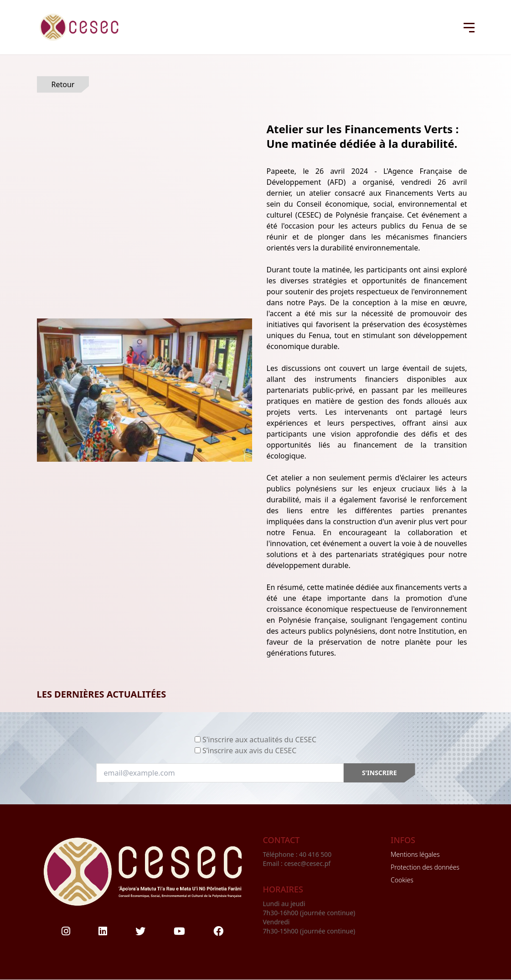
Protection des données (425, 867)
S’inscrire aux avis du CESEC (249, 751)
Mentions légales (415, 854)
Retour (63, 84)
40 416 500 (316, 854)
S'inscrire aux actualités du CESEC (259, 740)
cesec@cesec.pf (307, 863)
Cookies (402, 880)
